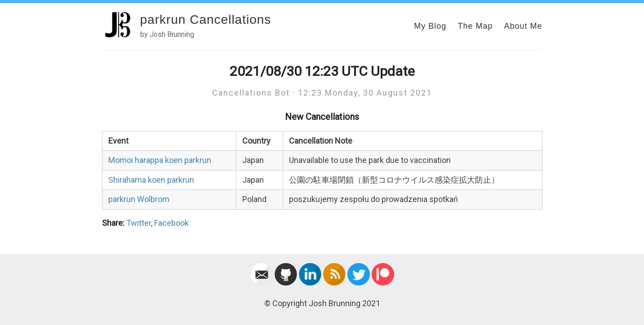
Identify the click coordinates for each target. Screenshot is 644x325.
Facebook (171, 223)
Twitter (139, 223)
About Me (523, 26)
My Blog (430, 26)
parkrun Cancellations (206, 20)
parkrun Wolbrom (139, 199)
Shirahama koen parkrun (151, 180)
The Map (475, 26)
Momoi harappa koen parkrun (160, 160)
